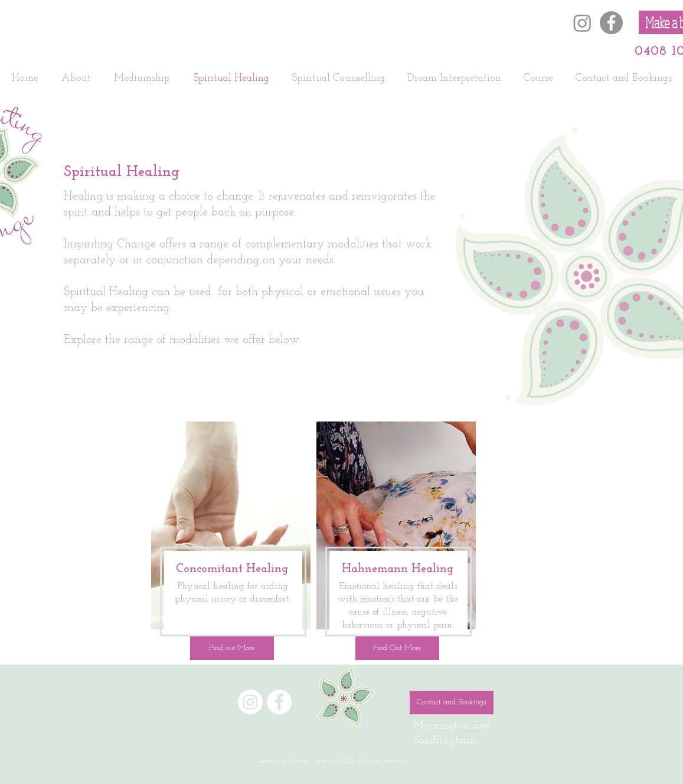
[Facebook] (611, 23)
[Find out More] (232, 648)
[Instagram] (582, 23)
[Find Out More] (397, 648)
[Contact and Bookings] (452, 703)
